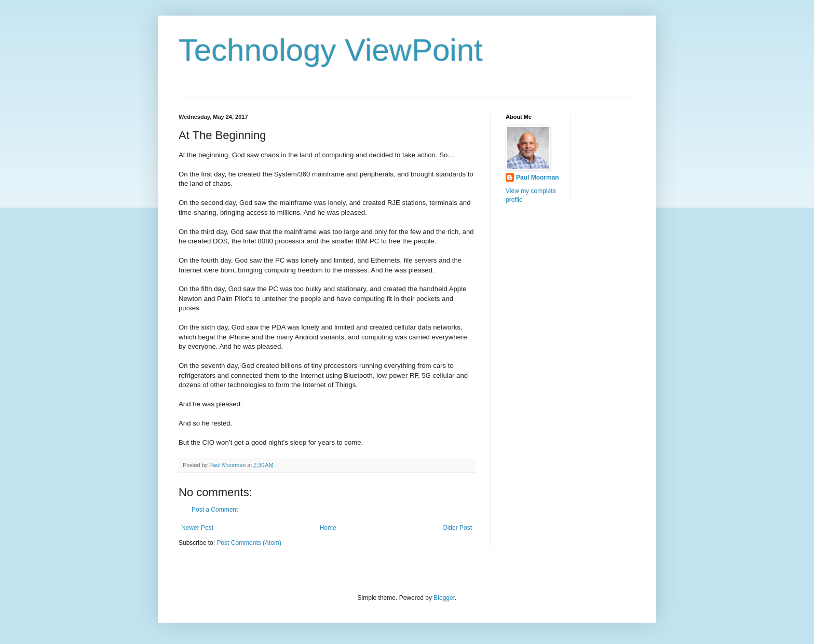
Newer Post (197, 528)
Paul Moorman (538, 177)
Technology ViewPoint (331, 50)
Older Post (457, 528)
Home (328, 528)
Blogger (444, 598)
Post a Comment (215, 510)
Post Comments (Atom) (249, 543)
